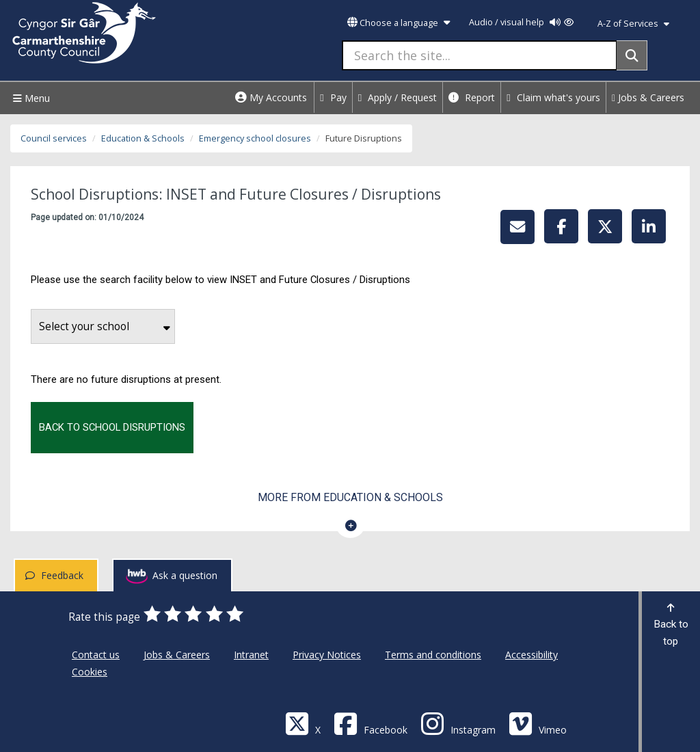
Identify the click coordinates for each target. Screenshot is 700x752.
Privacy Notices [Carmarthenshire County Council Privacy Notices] (327, 655)
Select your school (105, 326)
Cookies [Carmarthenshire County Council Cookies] (90, 672)
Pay (333, 97)
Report (472, 97)
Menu (30, 98)
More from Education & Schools (350, 497)
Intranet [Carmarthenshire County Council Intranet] (251, 655)
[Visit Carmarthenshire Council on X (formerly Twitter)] (303, 723)
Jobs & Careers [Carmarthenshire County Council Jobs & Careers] (177, 655)
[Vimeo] (538, 723)
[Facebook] (371, 723)
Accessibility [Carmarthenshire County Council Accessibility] (531, 655)
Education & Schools (143, 138)
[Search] (632, 55)
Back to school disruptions (112, 427)
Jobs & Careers (648, 97)
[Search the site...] (480, 55)
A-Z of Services (633, 24)
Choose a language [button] (399, 23)
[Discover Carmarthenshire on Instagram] (458, 723)
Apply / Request (398, 97)
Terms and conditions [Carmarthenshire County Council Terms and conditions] (433, 655)
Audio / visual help (521, 22)
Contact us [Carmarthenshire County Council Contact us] (96, 655)
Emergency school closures (255, 138)
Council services (54, 138)
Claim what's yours (553, 97)
